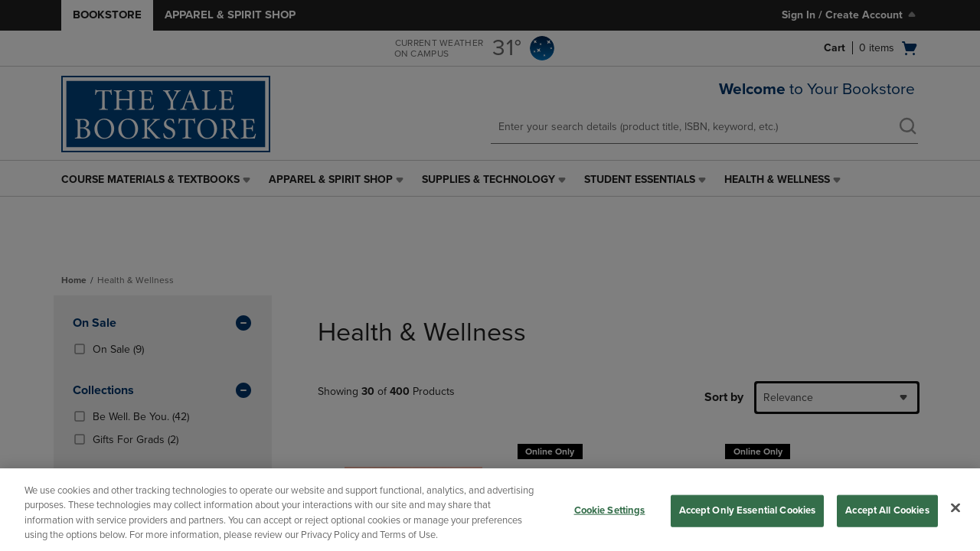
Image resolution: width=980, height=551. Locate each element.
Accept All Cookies (887, 510)
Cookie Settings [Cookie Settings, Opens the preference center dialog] (610, 510)
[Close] (955, 507)
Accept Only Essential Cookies (748, 510)
